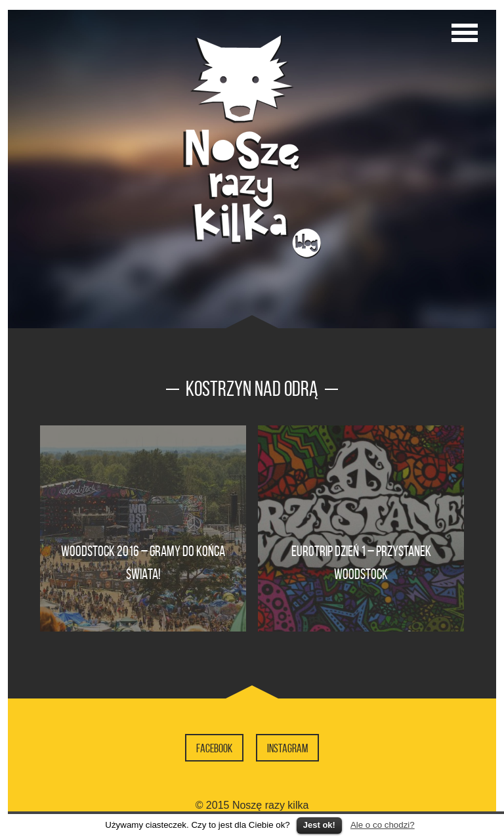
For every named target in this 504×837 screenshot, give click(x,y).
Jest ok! (319, 825)
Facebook (214, 748)
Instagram (287, 748)
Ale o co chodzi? (383, 825)
